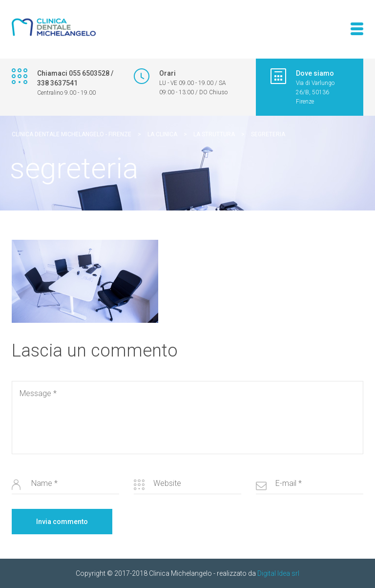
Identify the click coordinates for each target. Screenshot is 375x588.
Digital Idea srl (278, 573)
